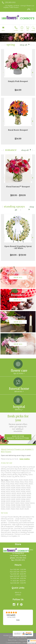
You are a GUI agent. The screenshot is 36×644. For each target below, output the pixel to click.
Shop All (24, 45)
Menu (3, 30)
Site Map (26, 643)
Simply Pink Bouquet (18, 81)
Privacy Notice (24, 640)
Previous (3, 73)
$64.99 (18, 90)
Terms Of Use (12, 640)
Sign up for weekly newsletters (18, 437)
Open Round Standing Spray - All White (18, 247)
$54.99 (18, 139)
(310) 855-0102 (10, 2)
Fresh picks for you (18, 423)
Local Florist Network (14, 643)
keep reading (25, 459)
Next (33, 73)
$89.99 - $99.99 (18, 195)
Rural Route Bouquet (18, 130)
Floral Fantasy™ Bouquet (18, 187)
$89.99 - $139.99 (18, 255)
